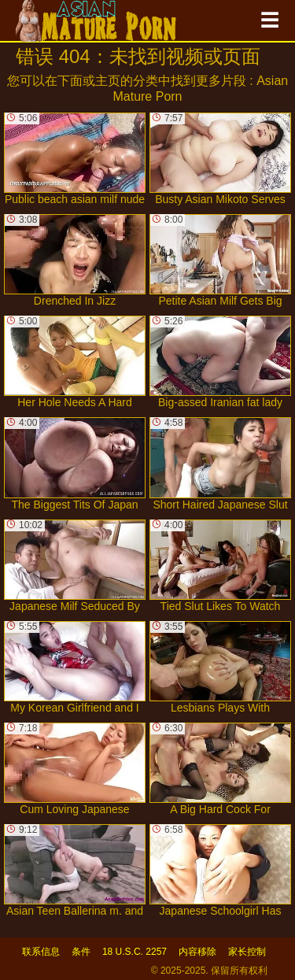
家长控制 (247, 952)
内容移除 (197, 952)
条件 (81, 952)
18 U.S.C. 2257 (135, 952)
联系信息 (41, 952)
